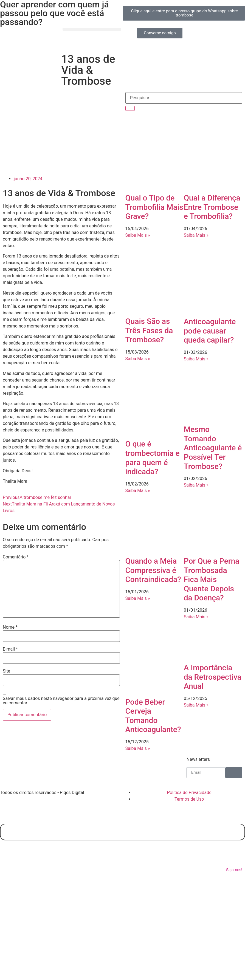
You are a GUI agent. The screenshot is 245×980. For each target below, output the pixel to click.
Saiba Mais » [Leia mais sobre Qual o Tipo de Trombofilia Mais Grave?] (138, 235)
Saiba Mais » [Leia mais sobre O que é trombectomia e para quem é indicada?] (138, 491)
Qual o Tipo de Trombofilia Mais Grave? (154, 207)
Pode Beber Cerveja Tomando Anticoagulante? (153, 716)
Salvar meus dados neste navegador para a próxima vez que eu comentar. (61, 701)
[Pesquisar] (130, 108)
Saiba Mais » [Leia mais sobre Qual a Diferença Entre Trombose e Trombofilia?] (196, 235)
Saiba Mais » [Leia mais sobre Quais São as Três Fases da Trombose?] (138, 359)
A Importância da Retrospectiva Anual (213, 677)
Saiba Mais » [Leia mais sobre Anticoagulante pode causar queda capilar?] (196, 359)
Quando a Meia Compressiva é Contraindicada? (153, 570)
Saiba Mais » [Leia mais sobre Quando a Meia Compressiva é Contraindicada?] (138, 598)
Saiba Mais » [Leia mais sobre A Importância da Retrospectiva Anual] (196, 705)
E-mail (10, 649)
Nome (10, 627)
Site (6, 671)
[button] (92, 29)
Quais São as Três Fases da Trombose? (149, 331)
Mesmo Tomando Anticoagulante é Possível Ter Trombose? (213, 448)
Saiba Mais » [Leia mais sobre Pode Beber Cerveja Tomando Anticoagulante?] (138, 748)
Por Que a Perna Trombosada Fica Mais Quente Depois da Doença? (212, 579)
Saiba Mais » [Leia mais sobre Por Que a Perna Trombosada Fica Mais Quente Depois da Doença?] (196, 617)
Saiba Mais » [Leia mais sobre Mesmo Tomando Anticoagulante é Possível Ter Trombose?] (196, 485)
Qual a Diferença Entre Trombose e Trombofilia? (212, 207)
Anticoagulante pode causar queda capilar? (210, 331)
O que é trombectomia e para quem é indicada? (153, 458)
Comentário (16, 557)
